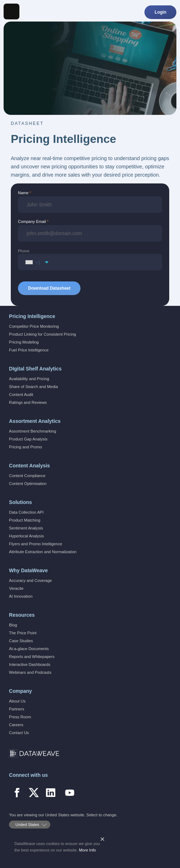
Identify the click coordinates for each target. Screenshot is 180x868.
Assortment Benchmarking (33, 431)
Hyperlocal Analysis (26, 536)
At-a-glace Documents (29, 649)
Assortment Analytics (35, 421)
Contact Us (19, 733)
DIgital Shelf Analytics (35, 369)
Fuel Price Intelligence (29, 350)
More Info (87, 850)
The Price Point (23, 633)
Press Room (20, 717)
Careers (16, 725)
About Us (17, 701)
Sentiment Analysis (26, 528)
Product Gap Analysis (28, 439)
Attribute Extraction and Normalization (43, 552)
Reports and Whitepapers (32, 657)
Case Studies (21, 641)
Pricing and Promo (26, 447)
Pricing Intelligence (32, 316)
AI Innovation (21, 596)
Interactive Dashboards (30, 664)
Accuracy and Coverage (30, 580)
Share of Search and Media (33, 387)
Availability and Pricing (29, 379)
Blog (13, 625)
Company (20, 691)
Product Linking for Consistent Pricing (43, 334)
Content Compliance (27, 476)
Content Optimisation (28, 484)
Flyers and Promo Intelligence (36, 544)
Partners (17, 709)
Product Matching (25, 520)
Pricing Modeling (24, 342)
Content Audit (21, 395)
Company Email (32, 221)
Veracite (16, 588)
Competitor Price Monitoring (34, 326)
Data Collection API (26, 512)
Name (23, 193)
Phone (24, 251)
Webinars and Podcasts (30, 672)
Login (160, 12)
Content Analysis (29, 466)
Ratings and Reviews (28, 402)
